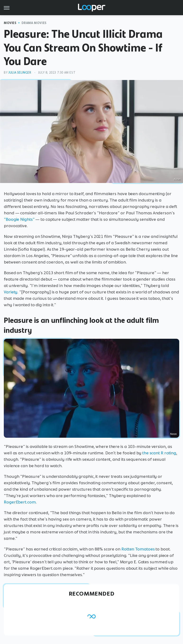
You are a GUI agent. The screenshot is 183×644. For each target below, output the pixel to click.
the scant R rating (159, 453)
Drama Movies (34, 23)
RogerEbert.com (20, 502)
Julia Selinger (20, 73)
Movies (10, 23)
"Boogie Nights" (19, 219)
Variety (11, 292)
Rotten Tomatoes (138, 549)
